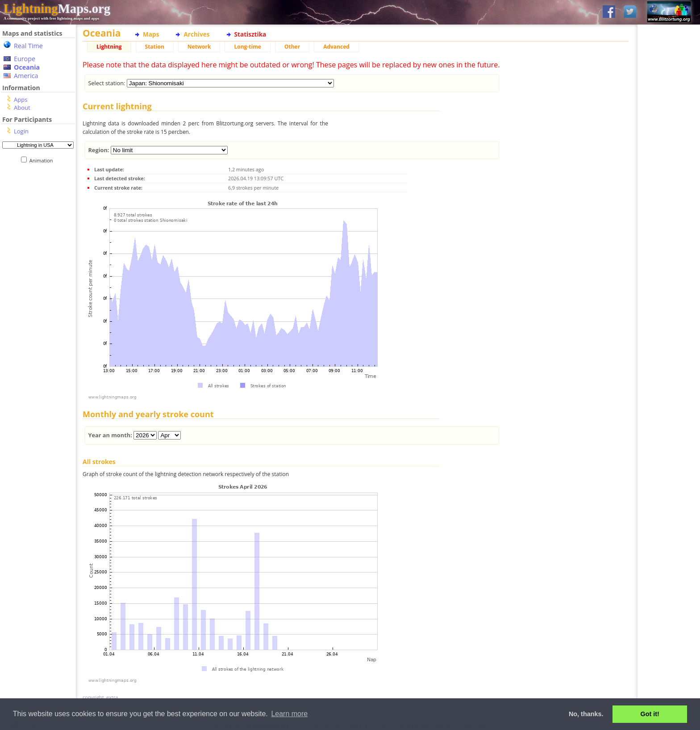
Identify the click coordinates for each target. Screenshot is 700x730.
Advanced (336, 47)
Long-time (247, 47)
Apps (21, 100)
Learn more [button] (289, 714)
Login (21, 131)
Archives (196, 34)
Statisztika (250, 34)
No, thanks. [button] (586, 714)
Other (292, 47)
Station (155, 47)
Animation (43, 160)
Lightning (109, 47)
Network (199, 47)
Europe (25, 59)
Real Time (28, 46)
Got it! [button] (650, 714)
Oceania (27, 67)
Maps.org (57, 8)
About (22, 108)
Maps (151, 34)
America (26, 76)
